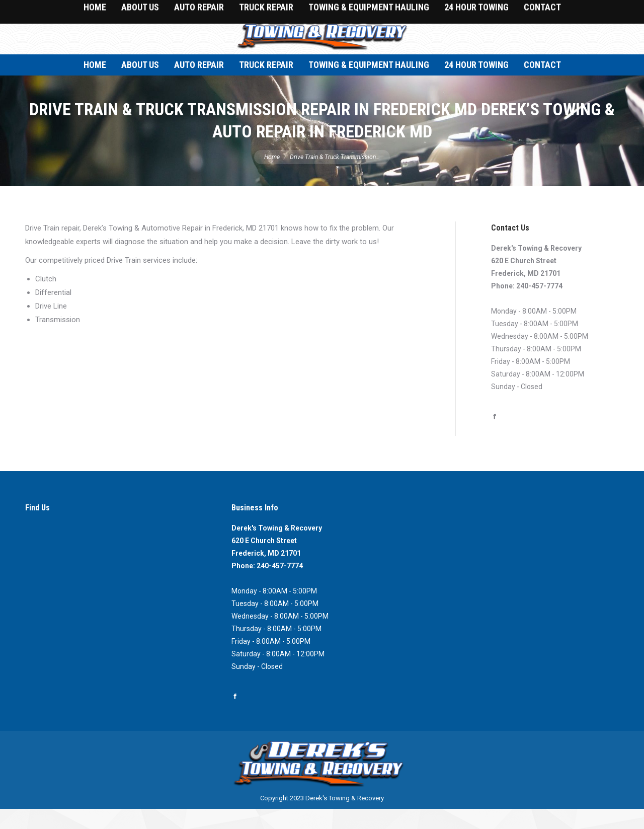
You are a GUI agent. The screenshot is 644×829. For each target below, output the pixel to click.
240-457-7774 (539, 306)
